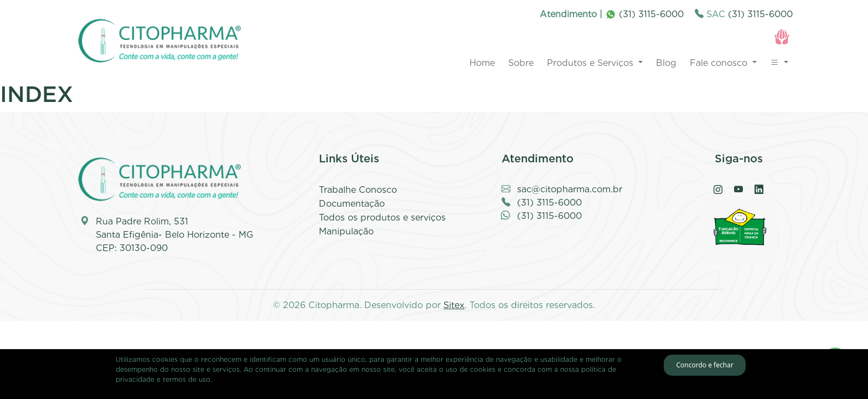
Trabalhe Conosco (358, 190)
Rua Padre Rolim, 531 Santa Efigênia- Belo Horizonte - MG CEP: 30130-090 (175, 235)
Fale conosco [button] (720, 63)
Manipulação (346, 231)
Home (482, 63)
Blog (666, 63)
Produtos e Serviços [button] (591, 63)
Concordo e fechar (704, 365)
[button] (779, 63)
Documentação (352, 204)
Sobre (521, 63)
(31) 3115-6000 (644, 14)
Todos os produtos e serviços (382, 218)
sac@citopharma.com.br (570, 189)
